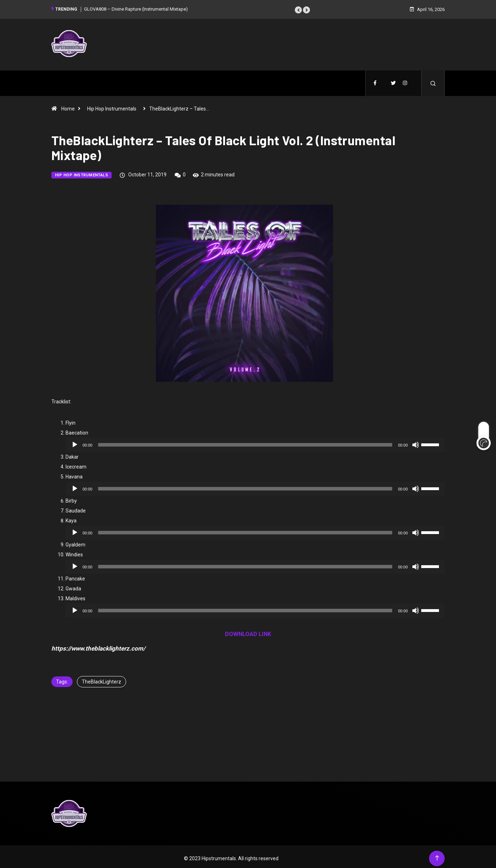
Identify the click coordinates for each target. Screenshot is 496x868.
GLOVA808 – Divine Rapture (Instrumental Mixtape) (136, 7)
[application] (255, 441)
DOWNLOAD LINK (248, 630)
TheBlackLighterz (102, 678)
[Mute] (416, 441)
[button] (298, 8)
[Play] (75, 441)
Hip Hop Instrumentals (112, 105)
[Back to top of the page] (437, 855)
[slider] (245, 441)
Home (68, 105)
